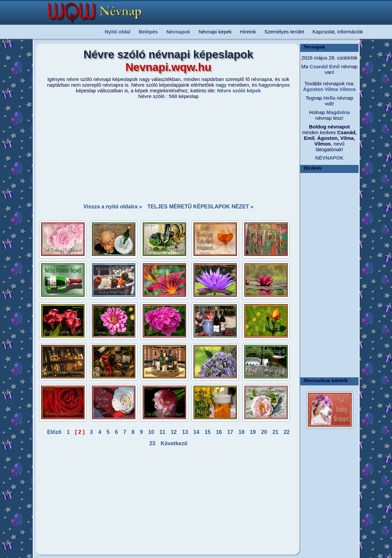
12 (174, 432)
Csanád (318, 66)
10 (151, 432)
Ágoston (313, 89)
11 (162, 432)
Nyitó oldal (117, 32)
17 (230, 432)
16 (219, 432)
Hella (329, 98)
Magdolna (337, 112)
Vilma (331, 89)
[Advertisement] (164, 149)
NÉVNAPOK (329, 158)
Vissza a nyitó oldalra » (113, 207)
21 (275, 432)
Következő (174, 443)
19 (253, 432)
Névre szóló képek (239, 90)
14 (197, 432)
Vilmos (347, 89)
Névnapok (178, 32)
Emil (334, 66)
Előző (54, 432)
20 (264, 432)
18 (242, 432)
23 (152, 443)
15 (208, 432)
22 (287, 432)
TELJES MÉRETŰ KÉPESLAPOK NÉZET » (200, 207)
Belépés (148, 32)
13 (185, 432)
